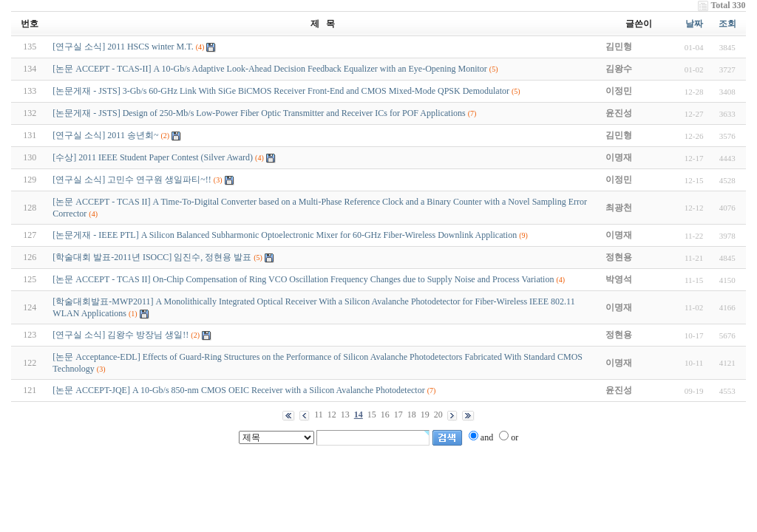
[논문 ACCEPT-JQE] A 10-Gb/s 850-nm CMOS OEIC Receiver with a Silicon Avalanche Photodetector (238, 390)
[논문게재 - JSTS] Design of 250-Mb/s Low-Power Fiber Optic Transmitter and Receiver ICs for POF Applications (259, 113)
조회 (727, 24)
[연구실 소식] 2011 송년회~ (105, 135)
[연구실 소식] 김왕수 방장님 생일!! (120, 335)
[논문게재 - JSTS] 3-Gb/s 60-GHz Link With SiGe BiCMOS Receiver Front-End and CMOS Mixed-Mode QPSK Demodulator (281, 91)
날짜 (694, 24)
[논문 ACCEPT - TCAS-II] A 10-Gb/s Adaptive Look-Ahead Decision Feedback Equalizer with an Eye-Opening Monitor (269, 69)
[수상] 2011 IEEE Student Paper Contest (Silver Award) (153, 157)
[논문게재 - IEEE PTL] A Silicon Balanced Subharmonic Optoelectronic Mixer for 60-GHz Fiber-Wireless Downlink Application (285, 235)
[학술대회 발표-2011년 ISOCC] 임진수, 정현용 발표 (152, 257)
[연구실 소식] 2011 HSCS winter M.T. (123, 47)
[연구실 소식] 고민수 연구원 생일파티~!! (132, 180)
